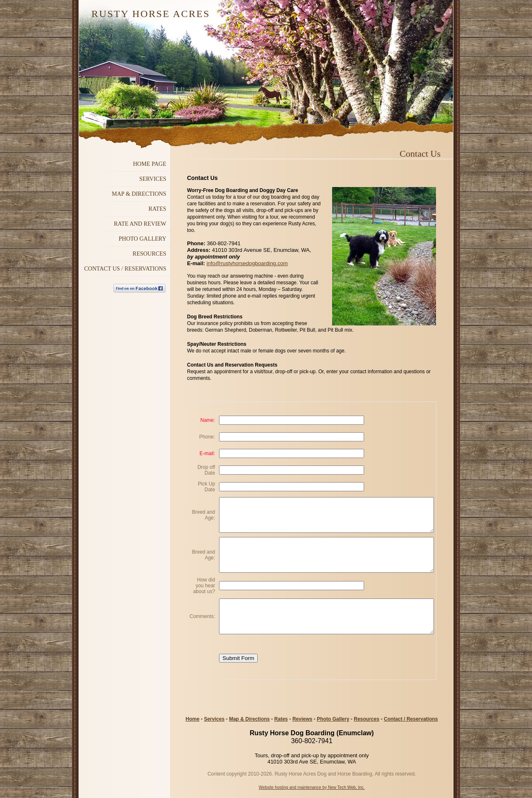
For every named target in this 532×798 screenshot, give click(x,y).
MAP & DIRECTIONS (139, 194)
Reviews (302, 719)
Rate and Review (140, 224)
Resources (366, 719)
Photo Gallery (333, 719)
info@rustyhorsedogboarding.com (247, 263)
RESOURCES (149, 254)
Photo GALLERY (143, 239)
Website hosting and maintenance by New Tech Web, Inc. (312, 787)
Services (153, 179)
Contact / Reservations (411, 719)
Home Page (150, 164)
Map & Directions (249, 719)
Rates (157, 209)
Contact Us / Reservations (125, 269)
